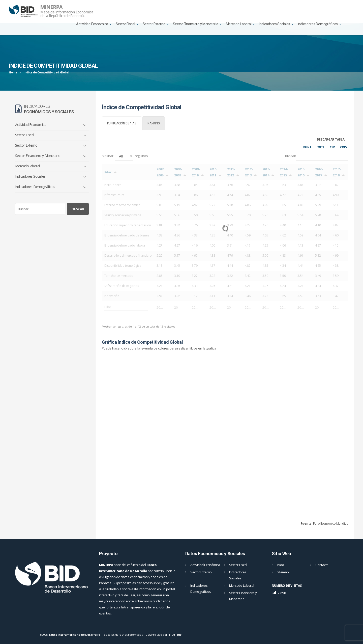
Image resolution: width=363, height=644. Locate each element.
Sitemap (283, 572)
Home (13, 72)
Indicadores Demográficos (35, 187)
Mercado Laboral (239, 24)
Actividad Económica (92, 24)
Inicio (280, 565)
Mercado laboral (27, 166)
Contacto (322, 565)
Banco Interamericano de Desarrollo (74, 635)
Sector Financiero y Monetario (196, 24)
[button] (124, 156)
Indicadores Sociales (274, 24)
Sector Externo (154, 24)
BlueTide (175, 635)
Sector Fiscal (125, 24)
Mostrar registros (125, 156)
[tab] (122, 123)
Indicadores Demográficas (318, 24)
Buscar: (316, 156)
